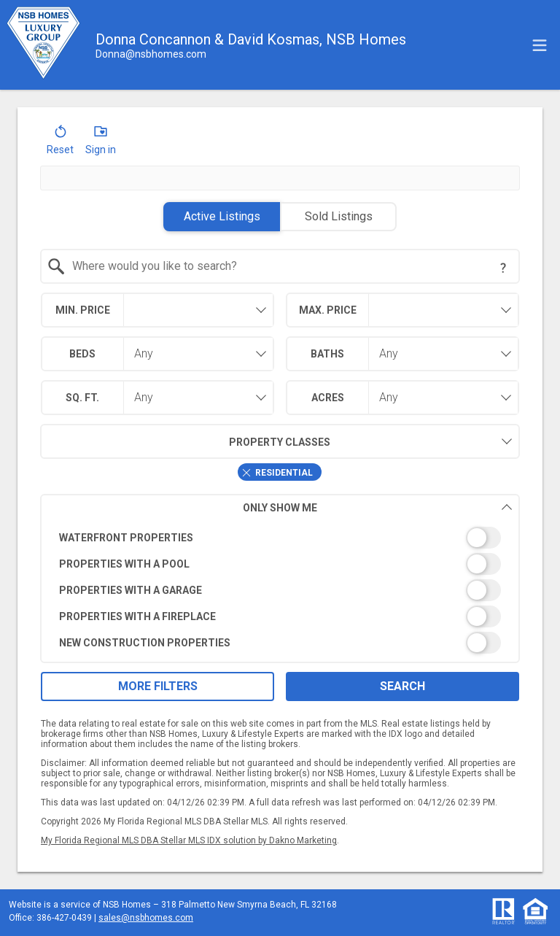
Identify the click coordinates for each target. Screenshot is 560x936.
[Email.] (151, 54)
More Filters (158, 686)
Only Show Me (378, 507)
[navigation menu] (540, 45)
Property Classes (186, 441)
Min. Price (83, 310)
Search (402, 686)
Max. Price (328, 310)
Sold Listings (339, 216)
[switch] (280, 538)
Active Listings (222, 216)
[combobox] (280, 266)
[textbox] (289, 266)
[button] (60, 143)
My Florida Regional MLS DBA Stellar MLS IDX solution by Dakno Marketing (189, 840)
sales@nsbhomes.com (146, 918)
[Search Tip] (503, 268)
